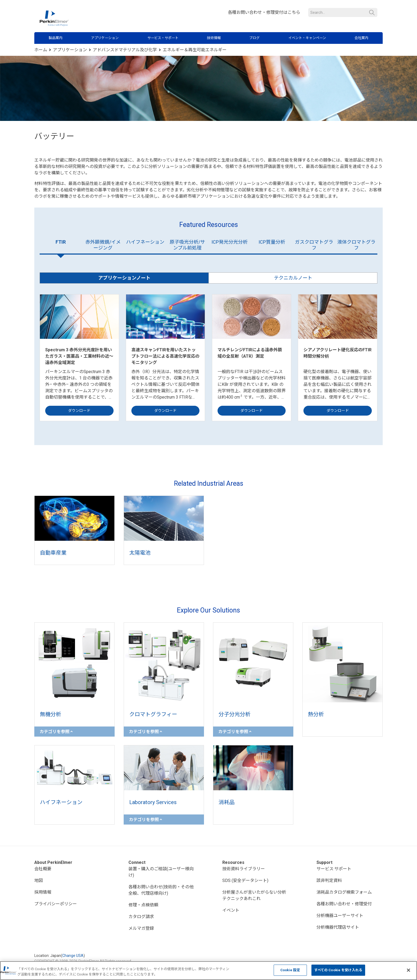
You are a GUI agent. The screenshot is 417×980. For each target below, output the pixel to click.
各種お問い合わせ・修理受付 (344, 904)
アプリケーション (105, 38)
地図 (39, 880)
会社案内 (361, 38)
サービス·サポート (334, 869)
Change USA (73, 956)
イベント (231, 910)
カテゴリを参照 (56, 732)
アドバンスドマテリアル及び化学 (125, 50)
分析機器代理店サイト (338, 927)
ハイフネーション (145, 242)
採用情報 (43, 892)
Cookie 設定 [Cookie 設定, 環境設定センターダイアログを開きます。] (290, 970)
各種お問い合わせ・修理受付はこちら (264, 12)
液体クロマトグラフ (356, 245)
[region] (208, 971)
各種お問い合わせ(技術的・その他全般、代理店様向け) (161, 890)
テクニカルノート (293, 278)
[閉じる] (408, 970)
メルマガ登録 (141, 928)
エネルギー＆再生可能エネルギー (195, 50)
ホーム (41, 50)
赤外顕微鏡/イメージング (103, 245)
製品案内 (56, 38)
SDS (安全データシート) (245, 880)
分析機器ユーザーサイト (340, 916)
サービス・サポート (163, 38)
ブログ (254, 38)
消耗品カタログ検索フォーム (344, 892)
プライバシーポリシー (56, 904)
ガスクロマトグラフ (314, 245)
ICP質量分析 (272, 242)
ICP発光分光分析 (230, 242)
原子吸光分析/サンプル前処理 (187, 245)
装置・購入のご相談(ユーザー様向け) (161, 872)
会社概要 (43, 869)
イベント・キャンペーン (307, 38)
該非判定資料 (329, 880)
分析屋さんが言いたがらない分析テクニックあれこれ (254, 895)
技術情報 (214, 38)
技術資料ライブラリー (244, 869)
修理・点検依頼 (143, 905)
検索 (372, 13)
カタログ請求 (141, 917)
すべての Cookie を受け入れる (338, 970)
